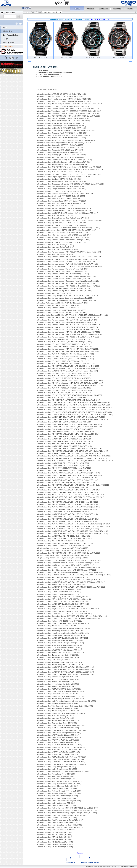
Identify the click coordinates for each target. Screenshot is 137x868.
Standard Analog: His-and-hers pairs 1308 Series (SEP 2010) (61, 662)
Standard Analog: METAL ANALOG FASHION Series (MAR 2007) (62, 764)
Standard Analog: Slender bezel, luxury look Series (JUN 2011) (62, 636)
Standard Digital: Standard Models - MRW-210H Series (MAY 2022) (63, 303)
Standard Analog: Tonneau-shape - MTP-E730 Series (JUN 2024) (62, 201)
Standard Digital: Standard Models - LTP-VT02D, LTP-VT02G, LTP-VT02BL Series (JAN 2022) (73, 315)
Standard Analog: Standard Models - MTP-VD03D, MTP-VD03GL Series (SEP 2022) (69, 286)
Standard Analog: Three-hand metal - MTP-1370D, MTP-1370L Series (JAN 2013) (68, 563)
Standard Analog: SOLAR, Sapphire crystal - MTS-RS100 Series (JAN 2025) (67, 140)
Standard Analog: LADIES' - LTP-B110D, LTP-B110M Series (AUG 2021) (65, 339)
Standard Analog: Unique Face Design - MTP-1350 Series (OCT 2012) (64, 577)
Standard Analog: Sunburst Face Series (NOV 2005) (58, 818)
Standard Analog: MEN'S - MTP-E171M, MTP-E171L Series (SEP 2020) (65, 393)
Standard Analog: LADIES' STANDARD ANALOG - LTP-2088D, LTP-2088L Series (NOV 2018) (73, 531)
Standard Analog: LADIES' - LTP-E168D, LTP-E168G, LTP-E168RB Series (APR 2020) (70, 424)
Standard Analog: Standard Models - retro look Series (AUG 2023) (63, 242)
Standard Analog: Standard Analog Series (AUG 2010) (58, 677)
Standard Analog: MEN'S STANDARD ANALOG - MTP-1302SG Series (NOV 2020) (69, 368)
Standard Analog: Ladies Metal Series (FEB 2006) (57, 803)
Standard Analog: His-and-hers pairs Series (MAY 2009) (59, 721)
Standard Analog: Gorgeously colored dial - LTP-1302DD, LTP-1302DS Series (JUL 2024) (71, 184)
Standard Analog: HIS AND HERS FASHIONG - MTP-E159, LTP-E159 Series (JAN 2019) (71, 497)
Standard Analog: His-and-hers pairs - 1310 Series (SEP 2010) (61, 665)
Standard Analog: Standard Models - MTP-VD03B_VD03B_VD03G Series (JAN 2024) (70, 220)
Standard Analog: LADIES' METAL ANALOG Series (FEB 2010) (62, 696)
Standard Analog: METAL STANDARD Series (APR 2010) (60, 689)
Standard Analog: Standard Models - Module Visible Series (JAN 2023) (64, 279)
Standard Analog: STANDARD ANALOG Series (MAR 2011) (60, 645)
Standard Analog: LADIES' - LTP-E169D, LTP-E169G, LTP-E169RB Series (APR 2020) (70, 427)
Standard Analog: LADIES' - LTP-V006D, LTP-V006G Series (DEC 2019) (65, 446)
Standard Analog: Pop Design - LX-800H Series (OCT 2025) (60, 97)
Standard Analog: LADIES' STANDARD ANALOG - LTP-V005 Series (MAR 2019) (68, 480)
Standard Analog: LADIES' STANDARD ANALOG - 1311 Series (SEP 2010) (66, 674)
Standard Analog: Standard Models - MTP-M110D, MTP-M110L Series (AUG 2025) (69, 109)
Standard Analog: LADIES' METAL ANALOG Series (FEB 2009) (62, 725)
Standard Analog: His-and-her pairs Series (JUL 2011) (58, 626)
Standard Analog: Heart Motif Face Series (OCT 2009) (58, 708)
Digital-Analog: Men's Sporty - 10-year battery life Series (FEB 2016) (64, 555)
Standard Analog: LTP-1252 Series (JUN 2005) (56, 847)
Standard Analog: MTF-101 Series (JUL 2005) (55, 835)
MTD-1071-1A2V (67, 58)
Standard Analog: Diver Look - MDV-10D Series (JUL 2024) (60, 172)
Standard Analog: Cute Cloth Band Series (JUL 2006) (58, 779)
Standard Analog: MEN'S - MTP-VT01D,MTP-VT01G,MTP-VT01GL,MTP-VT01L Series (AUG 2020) (75, 412)
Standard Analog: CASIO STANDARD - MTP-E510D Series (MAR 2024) (65, 208)
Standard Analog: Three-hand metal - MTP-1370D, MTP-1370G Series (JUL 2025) (69, 114)
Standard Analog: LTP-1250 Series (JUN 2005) (56, 842)
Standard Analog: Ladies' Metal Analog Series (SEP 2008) (60, 733)
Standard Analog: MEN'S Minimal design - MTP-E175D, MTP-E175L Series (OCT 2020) (71, 383)
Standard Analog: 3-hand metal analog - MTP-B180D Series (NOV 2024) (65, 160)
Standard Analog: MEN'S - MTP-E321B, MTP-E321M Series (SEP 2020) (65, 388)
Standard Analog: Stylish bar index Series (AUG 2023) (58, 249)
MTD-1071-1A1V (41, 58)
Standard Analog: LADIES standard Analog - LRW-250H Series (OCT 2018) (66, 543)
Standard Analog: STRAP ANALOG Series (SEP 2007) (58, 754)
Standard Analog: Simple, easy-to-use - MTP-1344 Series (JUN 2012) (64, 597)
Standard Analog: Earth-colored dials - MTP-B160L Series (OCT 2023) (64, 232)
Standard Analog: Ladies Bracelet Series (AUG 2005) (58, 830)
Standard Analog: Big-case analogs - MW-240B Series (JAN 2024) (63, 223)
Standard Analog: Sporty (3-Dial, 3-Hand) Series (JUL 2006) (60, 781)
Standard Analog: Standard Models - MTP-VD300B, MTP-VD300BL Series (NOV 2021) (70, 334)
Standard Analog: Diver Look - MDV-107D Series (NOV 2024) (61, 157)
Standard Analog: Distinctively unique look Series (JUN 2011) (61, 631)
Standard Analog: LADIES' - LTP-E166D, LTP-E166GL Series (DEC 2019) (66, 441)
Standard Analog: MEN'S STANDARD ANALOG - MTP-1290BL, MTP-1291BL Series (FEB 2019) (74, 485)
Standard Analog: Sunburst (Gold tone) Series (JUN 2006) (60, 793)
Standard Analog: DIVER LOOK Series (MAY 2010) (57, 687)
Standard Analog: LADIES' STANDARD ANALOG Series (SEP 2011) (64, 623)
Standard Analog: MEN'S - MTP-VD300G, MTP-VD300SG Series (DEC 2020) (67, 364)
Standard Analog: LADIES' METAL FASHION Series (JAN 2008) (62, 747)
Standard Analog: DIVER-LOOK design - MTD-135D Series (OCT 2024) (65, 162)
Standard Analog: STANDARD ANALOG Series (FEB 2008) (60, 745)
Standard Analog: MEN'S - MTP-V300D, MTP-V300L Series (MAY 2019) (65, 468)
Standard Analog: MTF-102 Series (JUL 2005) (55, 837)
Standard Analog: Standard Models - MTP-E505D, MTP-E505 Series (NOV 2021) (68, 322)
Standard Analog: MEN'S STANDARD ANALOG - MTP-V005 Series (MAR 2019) (68, 478)
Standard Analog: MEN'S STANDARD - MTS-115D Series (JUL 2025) (64, 118)
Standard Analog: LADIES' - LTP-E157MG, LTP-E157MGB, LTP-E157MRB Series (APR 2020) (73, 419)
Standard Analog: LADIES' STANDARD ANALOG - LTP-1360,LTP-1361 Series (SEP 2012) (72, 582)
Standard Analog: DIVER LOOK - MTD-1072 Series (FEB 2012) (62, 606)
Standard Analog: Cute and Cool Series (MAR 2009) (58, 723)
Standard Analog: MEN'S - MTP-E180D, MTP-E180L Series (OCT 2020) (65, 376)
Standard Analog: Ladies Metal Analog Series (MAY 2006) (60, 801)
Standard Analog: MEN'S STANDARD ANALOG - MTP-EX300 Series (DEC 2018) (68, 502)
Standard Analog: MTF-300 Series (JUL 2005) (55, 839)
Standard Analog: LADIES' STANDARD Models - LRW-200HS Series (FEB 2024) (68, 213)
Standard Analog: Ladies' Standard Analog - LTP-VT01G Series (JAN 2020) (66, 432)
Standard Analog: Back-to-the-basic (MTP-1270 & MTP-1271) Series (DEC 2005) (68, 808)
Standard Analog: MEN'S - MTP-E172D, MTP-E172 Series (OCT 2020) (64, 378)
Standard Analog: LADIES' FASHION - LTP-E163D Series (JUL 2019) (64, 466)
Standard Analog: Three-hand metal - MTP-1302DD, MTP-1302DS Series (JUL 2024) (70, 174)
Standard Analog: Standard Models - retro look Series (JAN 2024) (62, 225)
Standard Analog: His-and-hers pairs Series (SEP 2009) (59, 711)
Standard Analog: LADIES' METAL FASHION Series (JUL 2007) (62, 759)
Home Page (70, 862)
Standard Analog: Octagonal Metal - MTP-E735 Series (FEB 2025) (63, 133)
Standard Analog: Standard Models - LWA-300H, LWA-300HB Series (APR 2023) (68, 264)
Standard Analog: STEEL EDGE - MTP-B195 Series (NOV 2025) (62, 94)
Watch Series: (36, 12)
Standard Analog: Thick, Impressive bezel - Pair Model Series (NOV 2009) (66, 706)
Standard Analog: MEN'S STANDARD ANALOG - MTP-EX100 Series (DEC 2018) (68, 504)
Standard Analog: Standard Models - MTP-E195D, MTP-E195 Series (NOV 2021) (68, 320)
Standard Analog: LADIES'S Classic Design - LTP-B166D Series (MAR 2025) (67, 131)
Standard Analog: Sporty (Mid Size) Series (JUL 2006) (58, 786)
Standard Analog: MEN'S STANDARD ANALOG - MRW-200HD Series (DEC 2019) (69, 434)
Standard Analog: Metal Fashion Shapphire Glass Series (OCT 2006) (64, 771)
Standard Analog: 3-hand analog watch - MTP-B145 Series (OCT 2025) (65, 99)
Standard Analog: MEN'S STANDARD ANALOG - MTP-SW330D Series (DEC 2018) (69, 507)
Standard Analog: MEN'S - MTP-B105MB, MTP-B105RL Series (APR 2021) (66, 354)
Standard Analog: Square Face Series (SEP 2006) (57, 774)
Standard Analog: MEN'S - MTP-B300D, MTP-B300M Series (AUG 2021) (65, 344)
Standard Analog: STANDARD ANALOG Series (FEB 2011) (60, 648)
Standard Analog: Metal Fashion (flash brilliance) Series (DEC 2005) (63, 815)
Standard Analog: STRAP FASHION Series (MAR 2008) (59, 742)
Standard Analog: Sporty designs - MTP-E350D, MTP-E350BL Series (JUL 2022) (68, 296)
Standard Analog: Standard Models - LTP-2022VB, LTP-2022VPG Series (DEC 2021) (70, 317)
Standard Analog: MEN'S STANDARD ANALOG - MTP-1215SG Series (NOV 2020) (69, 366)
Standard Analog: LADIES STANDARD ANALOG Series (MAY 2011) (64, 638)
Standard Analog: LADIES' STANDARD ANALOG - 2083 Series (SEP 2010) (66, 672)
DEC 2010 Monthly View (100, 19)
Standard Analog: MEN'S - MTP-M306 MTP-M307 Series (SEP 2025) (64, 106)
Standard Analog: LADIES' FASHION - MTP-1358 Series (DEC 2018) (64, 512)
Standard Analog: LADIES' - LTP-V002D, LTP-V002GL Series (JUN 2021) (65, 347)
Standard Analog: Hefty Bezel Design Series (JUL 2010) (59, 679)
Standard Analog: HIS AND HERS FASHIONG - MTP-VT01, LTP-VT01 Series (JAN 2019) (71, 495)
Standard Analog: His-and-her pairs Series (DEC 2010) (59, 655)
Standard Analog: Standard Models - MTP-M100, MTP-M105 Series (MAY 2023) (68, 259)
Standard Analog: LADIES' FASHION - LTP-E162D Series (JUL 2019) (64, 463)
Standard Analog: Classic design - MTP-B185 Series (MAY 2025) (62, 123)
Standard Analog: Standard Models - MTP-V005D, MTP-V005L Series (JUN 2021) (68, 351)
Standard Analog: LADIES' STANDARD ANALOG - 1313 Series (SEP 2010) (66, 670)
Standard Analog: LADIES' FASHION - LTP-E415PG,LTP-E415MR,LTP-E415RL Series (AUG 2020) (75, 410)
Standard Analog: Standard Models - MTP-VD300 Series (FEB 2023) (64, 274)
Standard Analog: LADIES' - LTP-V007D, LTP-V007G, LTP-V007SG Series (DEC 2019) (70, 449)
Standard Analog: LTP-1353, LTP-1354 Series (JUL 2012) (60, 589)
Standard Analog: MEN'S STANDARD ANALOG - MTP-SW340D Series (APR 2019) (69, 473)
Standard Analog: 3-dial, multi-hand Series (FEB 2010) (58, 694)
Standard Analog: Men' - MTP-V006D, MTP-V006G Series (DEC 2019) (64, 444)
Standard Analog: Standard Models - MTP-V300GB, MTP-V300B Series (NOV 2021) (69, 332)
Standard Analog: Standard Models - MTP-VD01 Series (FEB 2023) (63, 271)
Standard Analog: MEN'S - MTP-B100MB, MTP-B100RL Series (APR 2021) (66, 356)
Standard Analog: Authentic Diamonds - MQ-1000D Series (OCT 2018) (64, 546)
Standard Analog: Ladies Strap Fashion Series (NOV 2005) (60, 825)
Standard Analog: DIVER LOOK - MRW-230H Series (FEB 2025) (62, 138)
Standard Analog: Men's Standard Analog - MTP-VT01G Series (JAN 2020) (66, 429)
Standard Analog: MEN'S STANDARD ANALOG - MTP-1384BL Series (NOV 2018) (69, 519)
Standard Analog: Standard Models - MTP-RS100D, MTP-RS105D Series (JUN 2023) (70, 257)
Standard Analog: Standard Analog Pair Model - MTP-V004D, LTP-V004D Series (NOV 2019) (73, 458)
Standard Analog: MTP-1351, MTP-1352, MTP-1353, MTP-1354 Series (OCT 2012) (69, 580)
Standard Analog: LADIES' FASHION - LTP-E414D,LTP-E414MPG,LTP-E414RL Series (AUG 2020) (75, 407)
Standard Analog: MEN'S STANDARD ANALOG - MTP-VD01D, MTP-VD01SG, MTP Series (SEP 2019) (76, 461)
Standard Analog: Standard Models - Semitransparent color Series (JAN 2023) (67, 276)
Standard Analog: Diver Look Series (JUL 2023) (56, 254)
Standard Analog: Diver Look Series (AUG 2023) (56, 245)
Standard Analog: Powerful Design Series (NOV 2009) (58, 704)
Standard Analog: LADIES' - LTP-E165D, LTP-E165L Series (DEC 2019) (65, 439)
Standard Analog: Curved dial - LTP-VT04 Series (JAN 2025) (61, 152)
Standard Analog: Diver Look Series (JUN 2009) (56, 716)
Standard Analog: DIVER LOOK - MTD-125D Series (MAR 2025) (62, 128)
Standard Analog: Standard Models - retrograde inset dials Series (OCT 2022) (67, 283)
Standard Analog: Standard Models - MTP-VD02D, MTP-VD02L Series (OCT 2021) (69, 337)
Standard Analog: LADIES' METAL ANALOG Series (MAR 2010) (62, 691)
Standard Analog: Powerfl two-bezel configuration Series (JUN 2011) (64, 633)
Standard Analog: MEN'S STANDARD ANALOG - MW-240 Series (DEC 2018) (67, 500)
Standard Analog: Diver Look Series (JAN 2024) (56, 215)
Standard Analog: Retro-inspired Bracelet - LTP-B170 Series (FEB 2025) (65, 135)
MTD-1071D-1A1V (93, 58)
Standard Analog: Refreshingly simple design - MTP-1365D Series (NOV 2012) (67, 570)
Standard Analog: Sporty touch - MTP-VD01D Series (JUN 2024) (62, 203)
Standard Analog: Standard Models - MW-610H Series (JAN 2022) (63, 313)
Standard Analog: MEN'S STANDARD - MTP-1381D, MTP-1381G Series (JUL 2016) (69, 553)
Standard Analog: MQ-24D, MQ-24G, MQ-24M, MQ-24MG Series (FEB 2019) (67, 483)
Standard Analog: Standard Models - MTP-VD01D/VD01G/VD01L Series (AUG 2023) (70, 252)
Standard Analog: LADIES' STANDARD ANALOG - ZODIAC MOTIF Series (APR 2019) (70, 475)
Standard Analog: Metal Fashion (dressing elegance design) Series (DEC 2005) (68, 813)
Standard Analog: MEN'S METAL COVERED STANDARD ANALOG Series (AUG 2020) (70, 395)
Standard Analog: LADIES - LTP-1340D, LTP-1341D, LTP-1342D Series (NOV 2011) (69, 619)
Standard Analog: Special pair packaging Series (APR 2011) (60, 640)
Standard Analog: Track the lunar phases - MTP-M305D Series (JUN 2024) (66, 194)
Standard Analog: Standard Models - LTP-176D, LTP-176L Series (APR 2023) (67, 262)
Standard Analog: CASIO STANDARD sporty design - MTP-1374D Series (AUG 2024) (70, 167)
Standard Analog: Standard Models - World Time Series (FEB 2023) (63, 269)
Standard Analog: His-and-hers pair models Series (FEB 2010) (61, 699)
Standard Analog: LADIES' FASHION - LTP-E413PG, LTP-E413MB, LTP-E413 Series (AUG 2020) (74, 405)
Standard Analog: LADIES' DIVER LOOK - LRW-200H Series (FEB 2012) (65, 614)
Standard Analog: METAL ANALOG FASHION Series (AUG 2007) (62, 757)
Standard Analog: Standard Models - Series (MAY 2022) (59, 305)
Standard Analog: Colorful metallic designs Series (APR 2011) (61, 643)
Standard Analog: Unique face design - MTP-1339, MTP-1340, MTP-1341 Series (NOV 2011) (73, 616)
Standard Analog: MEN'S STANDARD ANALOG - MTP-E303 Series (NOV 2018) (68, 521)
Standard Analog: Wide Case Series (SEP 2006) (56, 776)
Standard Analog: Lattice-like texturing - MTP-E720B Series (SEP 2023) (65, 235)
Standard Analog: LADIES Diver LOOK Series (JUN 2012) (60, 592)
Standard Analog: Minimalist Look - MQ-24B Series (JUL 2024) (61, 186)
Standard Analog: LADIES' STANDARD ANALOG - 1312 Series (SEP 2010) (66, 667)
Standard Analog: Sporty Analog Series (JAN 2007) (57, 767)
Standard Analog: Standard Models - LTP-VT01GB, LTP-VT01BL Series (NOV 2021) (69, 330)
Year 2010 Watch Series (89, 862)
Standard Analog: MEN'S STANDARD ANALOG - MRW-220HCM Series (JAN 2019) (69, 490)
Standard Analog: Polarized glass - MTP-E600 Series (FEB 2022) (62, 310)
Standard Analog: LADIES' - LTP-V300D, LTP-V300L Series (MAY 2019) (65, 470)
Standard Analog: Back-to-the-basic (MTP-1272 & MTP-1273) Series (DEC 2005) (68, 810)
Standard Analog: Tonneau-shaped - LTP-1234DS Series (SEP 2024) (64, 164)
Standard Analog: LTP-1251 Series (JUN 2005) (56, 844)
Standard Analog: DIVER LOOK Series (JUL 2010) (57, 682)
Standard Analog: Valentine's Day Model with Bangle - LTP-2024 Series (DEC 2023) (69, 228)
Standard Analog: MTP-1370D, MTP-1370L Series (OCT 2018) (61, 541)
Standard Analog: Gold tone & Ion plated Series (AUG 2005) (60, 827)
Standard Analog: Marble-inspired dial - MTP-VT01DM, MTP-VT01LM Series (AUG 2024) (71, 169)
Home (27, 12)
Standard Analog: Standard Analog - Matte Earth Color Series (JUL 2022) (65, 288)
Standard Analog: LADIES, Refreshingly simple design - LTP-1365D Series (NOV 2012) (70, 572)
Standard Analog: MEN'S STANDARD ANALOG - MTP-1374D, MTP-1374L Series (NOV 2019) (73, 451)
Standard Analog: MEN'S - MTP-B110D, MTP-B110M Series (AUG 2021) (65, 342)
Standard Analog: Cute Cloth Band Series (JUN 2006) (58, 796)
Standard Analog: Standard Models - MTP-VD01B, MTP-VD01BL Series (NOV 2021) (69, 325)
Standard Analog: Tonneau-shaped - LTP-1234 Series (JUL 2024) (62, 181)
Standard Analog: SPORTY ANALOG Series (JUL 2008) (59, 740)
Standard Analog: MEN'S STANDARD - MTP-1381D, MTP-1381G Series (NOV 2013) (70, 560)
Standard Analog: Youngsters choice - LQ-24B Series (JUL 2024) (62, 189)
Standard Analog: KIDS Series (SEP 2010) (54, 660)
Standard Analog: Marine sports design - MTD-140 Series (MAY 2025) (64, 121)
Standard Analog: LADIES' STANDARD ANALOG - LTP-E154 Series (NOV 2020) (68, 371)
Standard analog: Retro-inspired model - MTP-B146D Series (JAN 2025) (65, 143)
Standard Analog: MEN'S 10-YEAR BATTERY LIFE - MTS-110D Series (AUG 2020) (69, 400)
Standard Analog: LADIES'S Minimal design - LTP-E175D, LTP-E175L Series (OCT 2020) (71, 385)
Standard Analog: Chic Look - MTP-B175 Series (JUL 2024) (60, 179)
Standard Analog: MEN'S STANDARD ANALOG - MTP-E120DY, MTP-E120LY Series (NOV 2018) (74, 524)
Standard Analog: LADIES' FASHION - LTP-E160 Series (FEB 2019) (63, 487)
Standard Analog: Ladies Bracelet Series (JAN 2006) (58, 805)
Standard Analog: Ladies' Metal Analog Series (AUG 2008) (60, 737)
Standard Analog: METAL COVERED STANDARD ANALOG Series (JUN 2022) (67, 300)
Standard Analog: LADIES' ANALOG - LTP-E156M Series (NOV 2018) (64, 536)
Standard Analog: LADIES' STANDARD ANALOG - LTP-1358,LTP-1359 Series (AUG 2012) (72, 587)
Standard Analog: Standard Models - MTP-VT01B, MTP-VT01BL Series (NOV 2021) (69, 327)
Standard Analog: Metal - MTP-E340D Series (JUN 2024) (59, 198)
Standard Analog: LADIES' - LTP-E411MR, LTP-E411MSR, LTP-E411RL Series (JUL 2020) (72, 417)
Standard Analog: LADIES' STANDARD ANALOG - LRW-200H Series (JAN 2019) (68, 492)
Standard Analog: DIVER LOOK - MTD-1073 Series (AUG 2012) (62, 585)
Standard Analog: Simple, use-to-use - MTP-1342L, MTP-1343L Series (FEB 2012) (69, 609)
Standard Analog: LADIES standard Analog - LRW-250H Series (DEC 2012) (66, 565)
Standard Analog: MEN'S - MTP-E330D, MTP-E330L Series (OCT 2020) (65, 373)
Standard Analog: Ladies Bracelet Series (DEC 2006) (58, 769)
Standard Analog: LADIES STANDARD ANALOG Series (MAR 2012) (64, 604)
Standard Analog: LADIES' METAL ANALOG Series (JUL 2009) (62, 713)
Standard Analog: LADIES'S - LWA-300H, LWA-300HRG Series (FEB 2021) (66, 359)
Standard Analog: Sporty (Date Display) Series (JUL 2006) (60, 784)
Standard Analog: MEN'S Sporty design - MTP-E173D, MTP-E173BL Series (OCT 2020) (71, 381)
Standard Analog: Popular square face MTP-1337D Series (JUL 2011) (64, 628)
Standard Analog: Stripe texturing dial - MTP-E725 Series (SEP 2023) (64, 237)
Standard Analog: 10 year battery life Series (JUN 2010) (59, 684)
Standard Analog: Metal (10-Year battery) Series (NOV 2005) (61, 820)
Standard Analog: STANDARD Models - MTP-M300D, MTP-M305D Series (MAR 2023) (70, 266)
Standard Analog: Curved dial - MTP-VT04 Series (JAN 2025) (61, 147)
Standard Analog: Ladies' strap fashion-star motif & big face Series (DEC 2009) (67, 701)
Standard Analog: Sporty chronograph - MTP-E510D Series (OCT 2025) (65, 101)
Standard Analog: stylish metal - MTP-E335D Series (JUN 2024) (62, 196)
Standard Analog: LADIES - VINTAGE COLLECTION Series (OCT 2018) (65, 538)
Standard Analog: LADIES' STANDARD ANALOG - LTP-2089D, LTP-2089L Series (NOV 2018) (73, 534)
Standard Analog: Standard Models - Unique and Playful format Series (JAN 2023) (69, 281)
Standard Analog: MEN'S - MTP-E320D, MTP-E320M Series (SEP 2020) (65, 390)
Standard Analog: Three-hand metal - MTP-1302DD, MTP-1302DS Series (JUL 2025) (70, 111)
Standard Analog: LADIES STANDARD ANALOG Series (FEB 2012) (63, 611)
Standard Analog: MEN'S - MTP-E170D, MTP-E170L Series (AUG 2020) (65, 398)
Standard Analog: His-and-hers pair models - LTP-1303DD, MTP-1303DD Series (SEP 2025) (72, 104)
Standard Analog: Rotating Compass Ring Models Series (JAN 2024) (64, 218)
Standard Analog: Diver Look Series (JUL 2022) (56, 293)
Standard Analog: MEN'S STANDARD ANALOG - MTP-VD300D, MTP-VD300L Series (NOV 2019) (75, 456)
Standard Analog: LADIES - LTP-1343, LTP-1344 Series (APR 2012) (63, 602)
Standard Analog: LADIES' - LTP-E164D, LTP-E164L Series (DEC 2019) (65, 436)
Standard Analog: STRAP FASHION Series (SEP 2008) (59, 735)
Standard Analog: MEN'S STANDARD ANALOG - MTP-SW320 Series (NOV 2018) (69, 529)
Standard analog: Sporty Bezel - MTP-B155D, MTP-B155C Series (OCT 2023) (67, 230)
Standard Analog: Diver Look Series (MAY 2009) (56, 718)
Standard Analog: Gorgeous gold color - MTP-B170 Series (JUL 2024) (64, 177)
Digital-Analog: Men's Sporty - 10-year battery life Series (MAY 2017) (64, 551)
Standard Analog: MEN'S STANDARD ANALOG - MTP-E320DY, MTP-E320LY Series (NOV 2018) (74, 526)
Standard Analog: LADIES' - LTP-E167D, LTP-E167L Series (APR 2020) (65, 422)
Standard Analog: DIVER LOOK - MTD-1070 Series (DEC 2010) (62, 653)
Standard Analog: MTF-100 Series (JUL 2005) (55, 832)
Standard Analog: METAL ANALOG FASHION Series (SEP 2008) (62, 730)
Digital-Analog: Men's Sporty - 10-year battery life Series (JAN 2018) (63, 548)
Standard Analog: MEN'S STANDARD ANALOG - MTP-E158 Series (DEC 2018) (68, 509)
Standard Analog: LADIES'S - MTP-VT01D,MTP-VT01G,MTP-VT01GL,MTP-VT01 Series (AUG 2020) (76, 415)
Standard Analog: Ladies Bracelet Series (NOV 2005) (58, 822)
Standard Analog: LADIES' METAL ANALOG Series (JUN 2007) (62, 762)
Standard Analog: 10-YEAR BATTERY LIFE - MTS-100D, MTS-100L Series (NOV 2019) (71, 453)
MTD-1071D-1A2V (119, 58)
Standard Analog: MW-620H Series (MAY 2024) (56, 206)
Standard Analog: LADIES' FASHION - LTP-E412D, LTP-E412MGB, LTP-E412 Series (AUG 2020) (74, 402)
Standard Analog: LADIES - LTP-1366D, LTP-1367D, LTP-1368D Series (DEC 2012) (69, 568)
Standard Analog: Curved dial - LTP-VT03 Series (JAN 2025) (61, 150)
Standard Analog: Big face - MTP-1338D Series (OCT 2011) (60, 621)
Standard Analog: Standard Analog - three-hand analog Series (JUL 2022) (65, 298)
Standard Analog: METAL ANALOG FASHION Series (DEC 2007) (62, 750)
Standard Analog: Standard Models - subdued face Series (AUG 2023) (64, 240)
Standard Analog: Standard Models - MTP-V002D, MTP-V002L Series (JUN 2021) (68, 349)
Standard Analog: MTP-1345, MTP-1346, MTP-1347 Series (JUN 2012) (65, 599)
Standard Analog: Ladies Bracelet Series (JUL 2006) (58, 788)
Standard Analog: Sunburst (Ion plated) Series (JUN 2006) (60, 791)
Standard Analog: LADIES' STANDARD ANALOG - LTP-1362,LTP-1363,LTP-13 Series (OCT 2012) (75, 575)
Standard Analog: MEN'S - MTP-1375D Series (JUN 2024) (60, 191)
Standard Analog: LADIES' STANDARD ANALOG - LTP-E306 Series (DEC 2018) (68, 514)
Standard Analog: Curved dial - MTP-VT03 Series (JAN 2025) (61, 145)
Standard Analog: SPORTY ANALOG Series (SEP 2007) (59, 752)
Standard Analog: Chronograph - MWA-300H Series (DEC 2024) (62, 155)
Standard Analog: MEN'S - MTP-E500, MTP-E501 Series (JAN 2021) (64, 361)
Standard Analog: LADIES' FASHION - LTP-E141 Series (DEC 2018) (64, 517)
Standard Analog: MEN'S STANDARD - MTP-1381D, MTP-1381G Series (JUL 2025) (69, 116)
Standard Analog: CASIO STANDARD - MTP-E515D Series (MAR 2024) (65, 211)
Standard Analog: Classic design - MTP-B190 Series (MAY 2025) (62, 126)
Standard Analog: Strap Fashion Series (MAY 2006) (57, 798)
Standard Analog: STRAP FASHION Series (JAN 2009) (59, 728)
